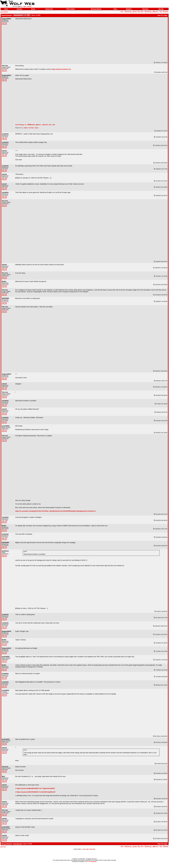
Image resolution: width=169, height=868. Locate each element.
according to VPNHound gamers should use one (35, 125)
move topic (86, 850)
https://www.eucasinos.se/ (61, 69)
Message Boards (96, 9)
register (29, 6)
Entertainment (18, 845)
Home (6, 9)
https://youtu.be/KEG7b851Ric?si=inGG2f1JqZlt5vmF (36, 793)
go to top (3, 848)
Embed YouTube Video (31, 129)
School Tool (49, 9)
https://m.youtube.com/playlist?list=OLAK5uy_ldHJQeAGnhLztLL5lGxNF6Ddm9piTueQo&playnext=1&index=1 (56, 512)
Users (115, 9)
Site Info (161, 9)
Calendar (19, 9)
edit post (4, 24)
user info (4, 23)
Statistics (129, 9)
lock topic (93, 850)
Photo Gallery (71, 9)
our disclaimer (92, 862)
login (25, 6)
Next (166, 15)
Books (33, 9)
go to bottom (4, 12)
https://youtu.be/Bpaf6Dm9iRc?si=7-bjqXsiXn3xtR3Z (36, 789)
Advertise (145, 9)
